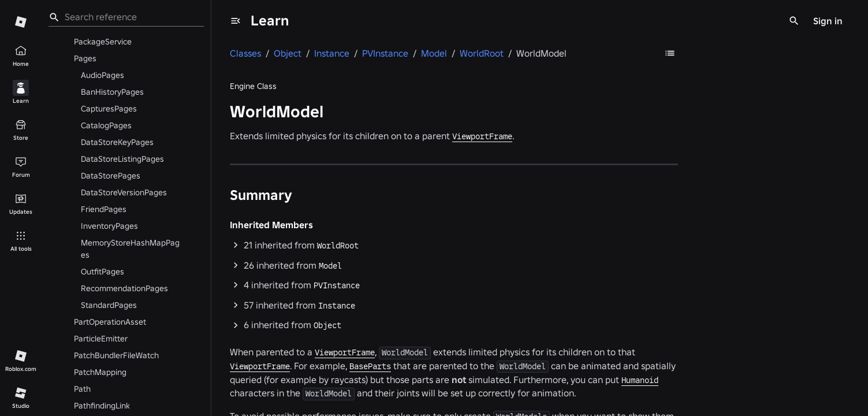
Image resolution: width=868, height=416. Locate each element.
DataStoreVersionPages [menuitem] (124, 192)
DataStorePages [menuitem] (111, 176)
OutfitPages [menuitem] (103, 272)
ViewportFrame (482, 136)
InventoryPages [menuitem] (109, 226)
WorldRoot (338, 246)
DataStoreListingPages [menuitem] (122, 159)
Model (330, 266)
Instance (337, 306)
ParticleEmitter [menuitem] (101, 339)
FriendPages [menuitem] (104, 209)
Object (327, 325)
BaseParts (370, 366)
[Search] (794, 21)
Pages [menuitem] (85, 58)
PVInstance (337, 285)
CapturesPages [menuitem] (109, 109)
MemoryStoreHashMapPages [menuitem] (130, 249)
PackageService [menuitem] (103, 42)
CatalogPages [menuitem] (106, 125)
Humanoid (640, 380)
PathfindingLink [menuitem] (102, 406)
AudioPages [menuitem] (103, 75)
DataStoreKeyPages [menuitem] (117, 142)
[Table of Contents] (670, 53)
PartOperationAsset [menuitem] (110, 322)
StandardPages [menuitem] (109, 305)
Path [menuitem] (82, 389)
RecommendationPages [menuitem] (124, 288)
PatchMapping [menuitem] (100, 372)
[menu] (236, 21)
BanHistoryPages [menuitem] (112, 92)
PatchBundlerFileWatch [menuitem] (116, 355)
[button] (454, 245)
